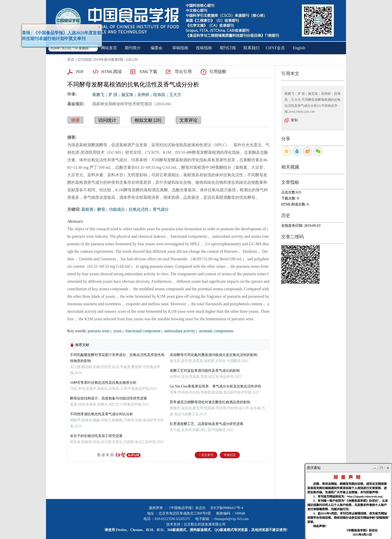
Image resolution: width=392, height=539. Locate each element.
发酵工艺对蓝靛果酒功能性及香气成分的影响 (205, 371)
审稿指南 (180, 48)
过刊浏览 (84, 60)
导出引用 (183, 72)
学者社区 (230, 455)
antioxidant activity (179, 331)
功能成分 (116, 209)
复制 (294, 120)
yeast (117, 331)
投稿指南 (204, 48)
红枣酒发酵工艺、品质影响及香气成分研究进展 (206, 424)
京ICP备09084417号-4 (227, 508)
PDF (80, 72)
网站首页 (109, 48)
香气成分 (160, 209)
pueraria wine (99, 331)
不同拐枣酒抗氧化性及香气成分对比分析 (101, 414)
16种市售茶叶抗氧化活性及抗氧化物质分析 (103, 383)
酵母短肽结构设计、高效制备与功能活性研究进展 (108, 398)
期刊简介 (133, 48)
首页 (71, 60)
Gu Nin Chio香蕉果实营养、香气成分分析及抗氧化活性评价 (215, 386)
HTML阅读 (111, 72)
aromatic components (216, 331)
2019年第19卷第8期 (108, 60)
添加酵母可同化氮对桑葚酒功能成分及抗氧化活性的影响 (213, 355)
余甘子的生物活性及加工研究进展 (96, 436)
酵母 (101, 209)
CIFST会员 (275, 48)
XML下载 (148, 72)
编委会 (156, 48)
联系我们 (251, 48)
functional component (142, 331)
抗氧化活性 (138, 209)
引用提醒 (218, 72)
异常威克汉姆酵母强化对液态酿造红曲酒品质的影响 (210, 402)
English (299, 48)
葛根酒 (87, 209)
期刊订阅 (228, 48)
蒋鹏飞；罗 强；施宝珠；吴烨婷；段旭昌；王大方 (137, 95)
